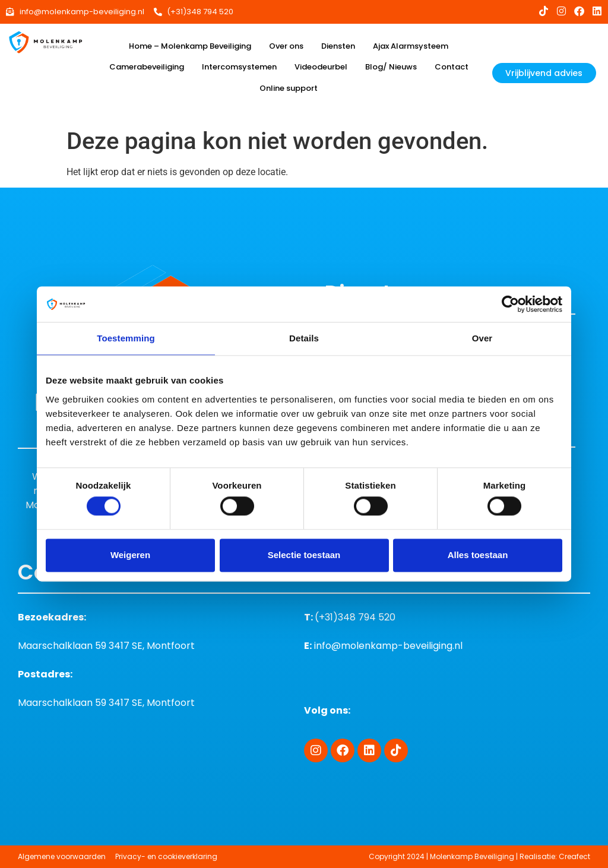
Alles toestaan (478, 555)
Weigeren (130, 555)
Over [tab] (482, 338)
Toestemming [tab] (126, 338)
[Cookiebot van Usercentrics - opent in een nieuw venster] (510, 304)
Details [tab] (304, 338)
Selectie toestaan (304, 555)
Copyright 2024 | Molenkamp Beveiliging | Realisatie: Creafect (479, 856)
